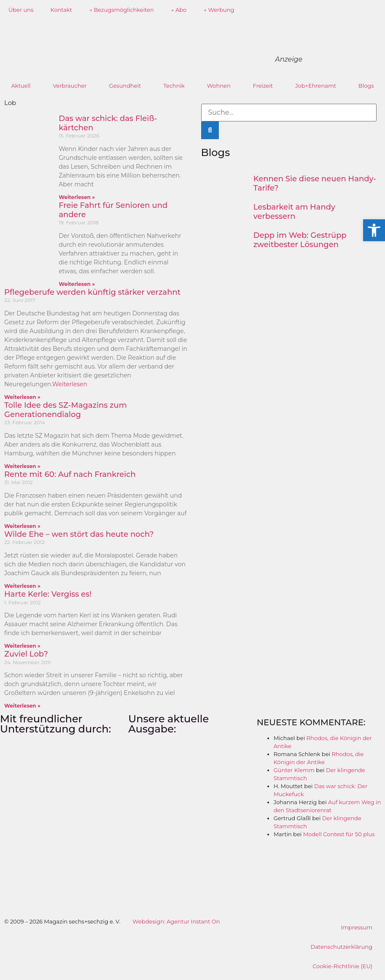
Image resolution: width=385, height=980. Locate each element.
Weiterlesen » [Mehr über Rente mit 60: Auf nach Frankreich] (22, 526)
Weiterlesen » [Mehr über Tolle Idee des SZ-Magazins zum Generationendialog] (22, 466)
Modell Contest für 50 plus (339, 834)
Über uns (21, 10)
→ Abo (179, 10)
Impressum (357, 927)
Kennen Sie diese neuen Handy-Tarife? (315, 183)
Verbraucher (70, 86)
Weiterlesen (70, 384)
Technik (174, 86)
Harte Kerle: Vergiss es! (48, 594)
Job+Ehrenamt (316, 86)
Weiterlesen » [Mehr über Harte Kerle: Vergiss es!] (22, 646)
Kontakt (61, 10)
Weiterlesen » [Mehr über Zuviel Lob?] (22, 706)
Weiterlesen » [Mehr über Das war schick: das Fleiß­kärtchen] (77, 197)
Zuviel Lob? (26, 654)
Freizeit (263, 86)
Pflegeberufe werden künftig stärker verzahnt (92, 292)
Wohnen (219, 86)
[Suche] (210, 130)
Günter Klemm (294, 770)
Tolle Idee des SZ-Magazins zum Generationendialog (66, 410)
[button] (374, 230)
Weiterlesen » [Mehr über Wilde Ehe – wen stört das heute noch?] (22, 586)
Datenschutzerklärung (341, 947)
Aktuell (21, 86)
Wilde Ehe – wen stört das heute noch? (79, 534)
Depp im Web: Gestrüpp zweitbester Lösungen (300, 240)
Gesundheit (125, 86)
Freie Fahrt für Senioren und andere (113, 210)
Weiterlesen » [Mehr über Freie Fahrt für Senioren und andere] (77, 284)
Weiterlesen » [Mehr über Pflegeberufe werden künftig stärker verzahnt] (22, 397)
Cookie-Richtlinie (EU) (342, 966)
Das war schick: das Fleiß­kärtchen (108, 123)
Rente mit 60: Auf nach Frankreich (70, 474)
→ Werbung (219, 10)
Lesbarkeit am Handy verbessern (294, 212)
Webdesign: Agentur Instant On (176, 921)
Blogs (366, 86)
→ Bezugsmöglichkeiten (121, 10)
